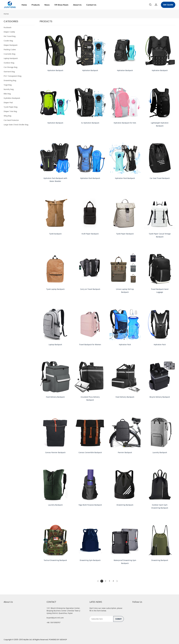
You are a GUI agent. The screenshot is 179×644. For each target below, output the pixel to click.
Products (36, 5)
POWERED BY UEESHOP (58, 640)
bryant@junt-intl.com (55, 618)
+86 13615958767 (54, 622)
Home (24, 5)
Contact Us (91, 5)
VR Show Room (61, 5)
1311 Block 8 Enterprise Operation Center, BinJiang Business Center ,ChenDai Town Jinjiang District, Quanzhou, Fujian (63, 611)
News (47, 5)
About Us (77, 5)
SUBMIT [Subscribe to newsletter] (119, 619)
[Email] (101, 619)
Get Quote (168, 5)
